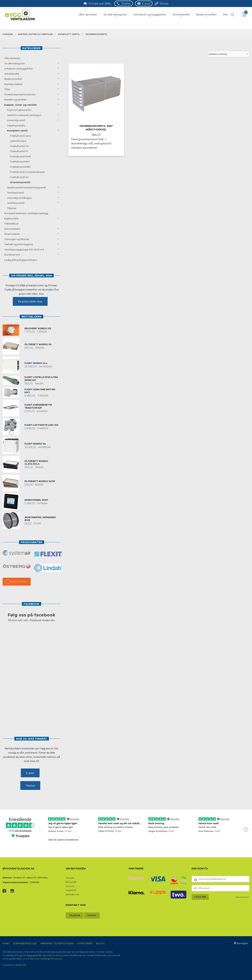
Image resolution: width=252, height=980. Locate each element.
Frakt (6, 943)
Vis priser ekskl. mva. (30, 301)
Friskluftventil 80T (20, 162)
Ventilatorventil (16, 203)
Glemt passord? (242, 897)
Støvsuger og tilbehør (17, 239)
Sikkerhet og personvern (57, 943)
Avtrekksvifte (12, 74)
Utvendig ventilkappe (20, 198)
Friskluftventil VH (19, 177)
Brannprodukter (14, 84)
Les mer (26, 959)
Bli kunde (71, 882)
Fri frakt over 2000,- (100, 4)
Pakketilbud (11, 224)
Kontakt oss (72, 894)
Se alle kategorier (15, 63)
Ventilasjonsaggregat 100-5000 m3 (24, 250)
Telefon (126, 4)
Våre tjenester (12, 58)
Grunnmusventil (20, 182)
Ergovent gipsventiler (19, 110)
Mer (226, 14)
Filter (7, 89)
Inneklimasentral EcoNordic (20, 94)
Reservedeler (12, 234)
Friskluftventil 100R (20, 156)
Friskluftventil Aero (20, 136)
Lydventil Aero (18, 141)
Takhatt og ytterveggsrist (19, 244)
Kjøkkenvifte (12, 218)
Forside (70, 878)
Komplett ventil (17, 131)
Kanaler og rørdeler (16, 100)
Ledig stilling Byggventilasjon (21, 260)
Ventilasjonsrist (15, 193)
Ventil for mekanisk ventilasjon (24, 115)
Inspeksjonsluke (16, 125)
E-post (146, 4)
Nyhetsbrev (85, 943)
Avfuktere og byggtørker (19, 69)
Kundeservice (12, 255)
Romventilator (13, 229)
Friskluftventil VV (19, 146)
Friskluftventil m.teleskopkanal (27, 172)
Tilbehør (12, 208)
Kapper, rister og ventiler (21, 105)
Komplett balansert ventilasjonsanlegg (26, 213)
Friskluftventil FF (19, 151)
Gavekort (71, 890)
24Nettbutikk (20, 965)
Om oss (164, 4)
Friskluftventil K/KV (20, 167)
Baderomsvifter (13, 79)
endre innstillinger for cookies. (48, 959)
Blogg (100, 943)
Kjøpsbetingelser (25, 943)
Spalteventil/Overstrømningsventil (27, 187)
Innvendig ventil (16, 120)
